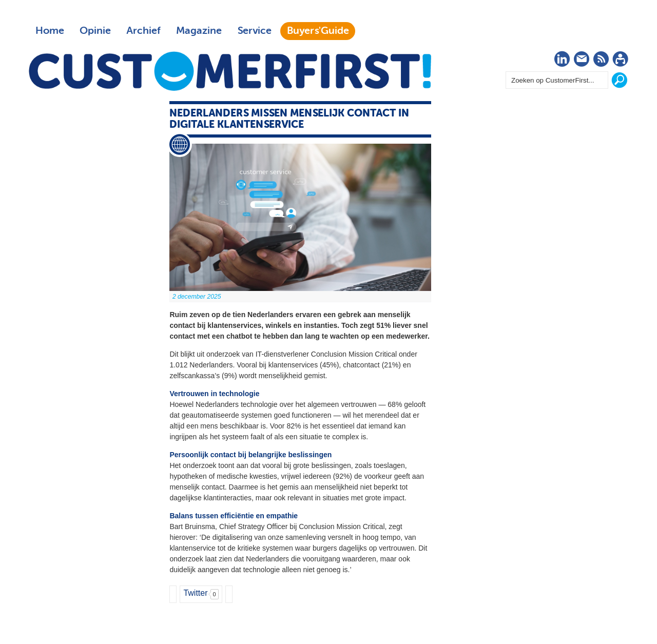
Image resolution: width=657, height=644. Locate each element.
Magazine (199, 31)
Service (254, 31)
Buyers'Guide (318, 31)
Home (50, 31)
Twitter (195, 593)
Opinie (95, 31)
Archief (143, 31)
